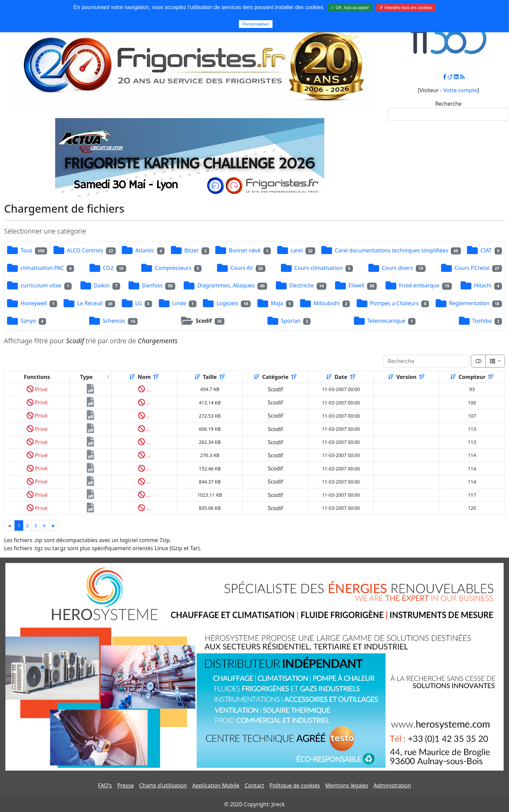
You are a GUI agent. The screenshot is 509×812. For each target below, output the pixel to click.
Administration (392, 785)
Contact (254, 785)
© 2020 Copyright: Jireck (254, 804)
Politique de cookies (295, 785)
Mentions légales (347, 785)
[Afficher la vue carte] (478, 361)
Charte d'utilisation (163, 785)
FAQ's (105, 785)
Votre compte (460, 90)
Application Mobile (216, 785)
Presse (125, 785)
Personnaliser (256, 24)
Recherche (448, 104)
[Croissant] (132, 377)
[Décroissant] (156, 377)
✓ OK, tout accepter (350, 8)
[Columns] (495, 361)
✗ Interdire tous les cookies (406, 8)
